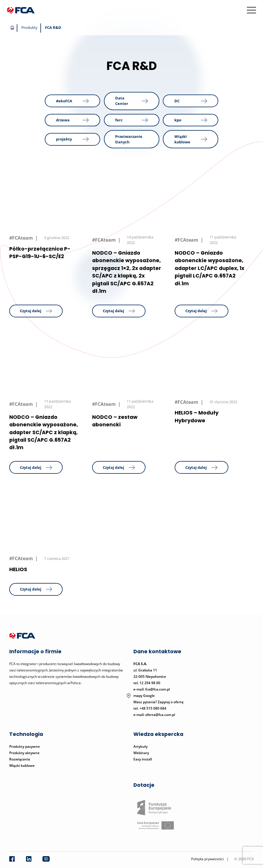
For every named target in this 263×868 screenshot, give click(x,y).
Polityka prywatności (207, 859)
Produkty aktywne (25, 753)
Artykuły (140, 746)
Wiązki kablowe (22, 766)
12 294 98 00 (150, 683)
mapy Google (144, 696)
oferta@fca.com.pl (160, 715)
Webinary (141, 753)
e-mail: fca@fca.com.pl (152, 689)
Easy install (143, 759)
